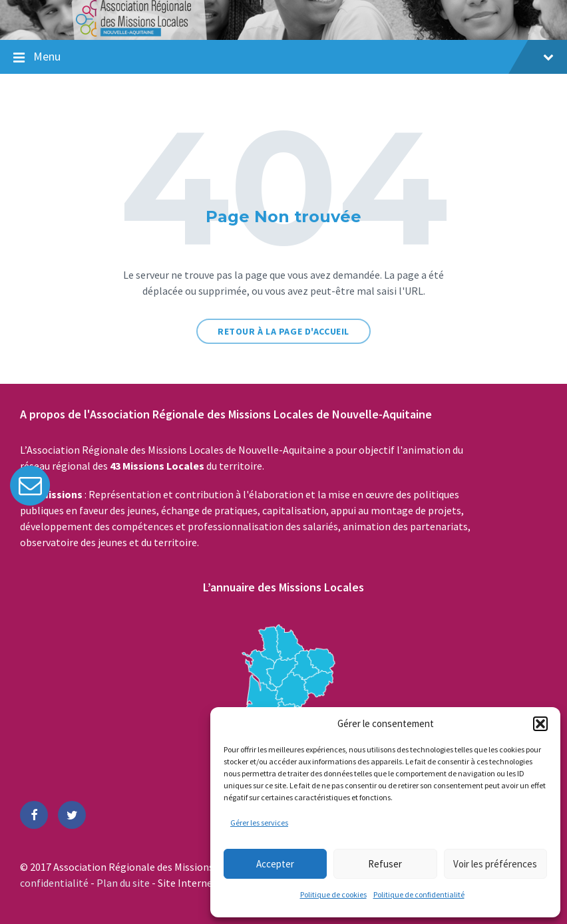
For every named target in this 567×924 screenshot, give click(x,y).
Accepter (275, 864)
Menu (293, 56)
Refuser (385, 864)
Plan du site (124, 883)
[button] (540, 724)
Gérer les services (259, 823)
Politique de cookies (333, 894)
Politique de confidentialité (419, 894)
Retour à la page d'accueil (283, 331)
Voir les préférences (495, 864)
